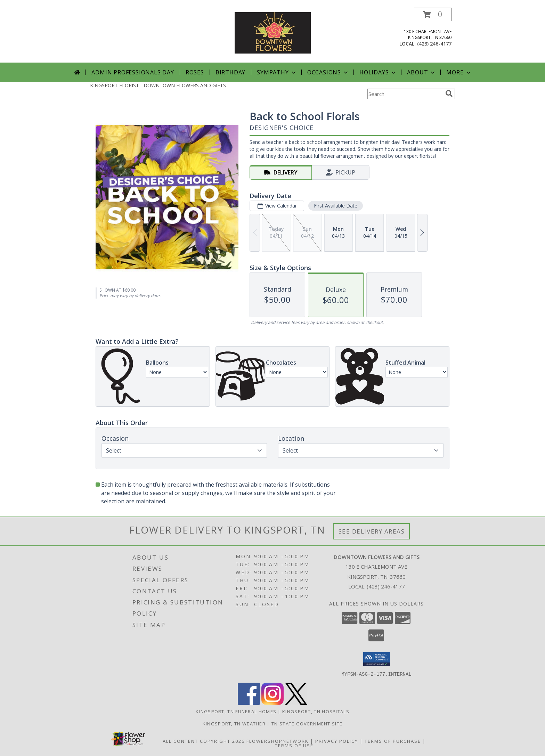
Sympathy (277, 72)
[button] (433, 14)
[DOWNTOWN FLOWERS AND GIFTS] (273, 32)
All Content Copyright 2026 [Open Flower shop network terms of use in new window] (204, 741)
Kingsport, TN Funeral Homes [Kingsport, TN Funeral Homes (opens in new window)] (236, 711)
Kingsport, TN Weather (234, 723)
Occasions (328, 72)
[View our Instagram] (272, 703)
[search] (449, 94)
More (459, 72)
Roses (195, 72)
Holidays (378, 72)
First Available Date (336, 206)
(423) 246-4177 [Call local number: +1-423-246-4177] (434, 44)
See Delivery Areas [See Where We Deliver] (372, 531)
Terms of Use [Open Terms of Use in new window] (294, 745)
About (422, 72)
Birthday (230, 72)
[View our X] (296, 703)
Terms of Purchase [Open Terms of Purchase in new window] (393, 741)
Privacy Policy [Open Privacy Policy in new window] (337, 741)
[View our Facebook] (249, 703)
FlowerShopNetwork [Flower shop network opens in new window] (278, 741)
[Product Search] (405, 94)
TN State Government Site (307, 723)
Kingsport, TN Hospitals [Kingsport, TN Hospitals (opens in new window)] (316, 711)
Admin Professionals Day (133, 72)
